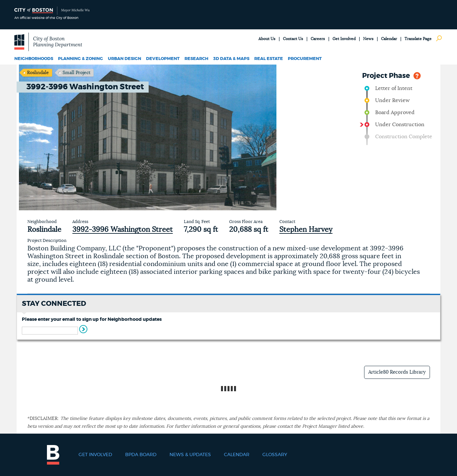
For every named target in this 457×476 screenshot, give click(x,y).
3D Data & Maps (231, 59)
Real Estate (269, 59)
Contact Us (293, 39)
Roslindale (38, 73)
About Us (267, 39)
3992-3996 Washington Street (123, 230)
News (368, 39)
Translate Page (418, 39)
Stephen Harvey (306, 230)
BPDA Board (141, 455)
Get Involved (344, 39)
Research (196, 59)
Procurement (305, 59)
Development (163, 59)
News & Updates (190, 455)
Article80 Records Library (397, 372)
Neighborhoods (34, 59)
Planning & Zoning (81, 59)
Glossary (275, 455)
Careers (318, 39)
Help (417, 75)
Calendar (389, 39)
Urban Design (125, 59)
